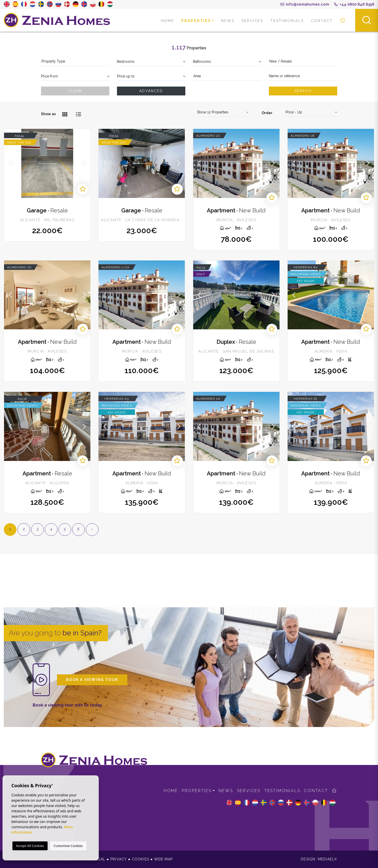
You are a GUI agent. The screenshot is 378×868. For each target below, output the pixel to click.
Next (84, 163)
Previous (10, 163)
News (228, 21)
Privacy (118, 859)
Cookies (141, 859)
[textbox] (75, 61)
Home (168, 21)
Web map (163, 859)
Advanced (151, 91)
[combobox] (75, 62)
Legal (99, 859)
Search (303, 91)
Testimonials (287, 21)
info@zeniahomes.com (305, 4)
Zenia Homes (57, 20)
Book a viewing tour (92, 680)
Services (252, 21)
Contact (322, 21)
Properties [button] (196, 21)
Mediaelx (327, 859)
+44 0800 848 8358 (354, 4)
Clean (75, 91)
